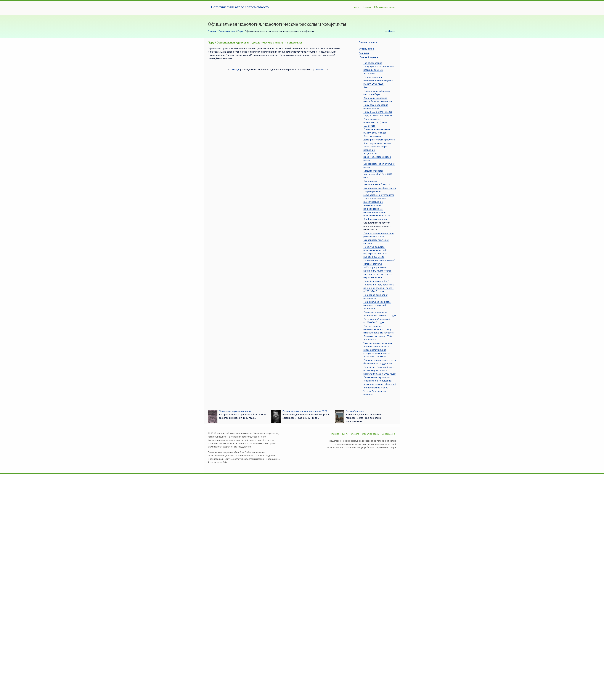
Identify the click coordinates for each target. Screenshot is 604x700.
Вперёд (320, 70)
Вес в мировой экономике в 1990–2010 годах (377, 321)
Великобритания (355, 411)
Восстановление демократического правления (379, 138)
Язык (366, 87)
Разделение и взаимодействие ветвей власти (377, 157)
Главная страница (368, 42)
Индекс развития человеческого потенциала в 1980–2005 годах (378, 80)
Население (369, 74)
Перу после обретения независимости (376, 107)
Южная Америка (227, 31)
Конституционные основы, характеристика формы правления (377, 147)
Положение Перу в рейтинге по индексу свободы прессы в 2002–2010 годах (379, 288)
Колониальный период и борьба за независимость (378, 100)
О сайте (355, 434)
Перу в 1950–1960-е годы (378, 116)
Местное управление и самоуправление (375, 200)
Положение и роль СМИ (376, 281)
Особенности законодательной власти (377, 183)
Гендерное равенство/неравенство (375, 297)
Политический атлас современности (240, 7)
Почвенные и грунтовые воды (235, 411)
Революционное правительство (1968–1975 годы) (375, 122)
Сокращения (389, 434)
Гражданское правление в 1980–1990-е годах (377, 131)
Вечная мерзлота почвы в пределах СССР (305, 411)
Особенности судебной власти (380, 188)
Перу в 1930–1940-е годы (378, 112)
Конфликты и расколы (375, 219)
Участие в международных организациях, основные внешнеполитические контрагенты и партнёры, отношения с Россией (378, 350)
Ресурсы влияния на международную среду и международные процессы (379, 329)
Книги (367, 7)
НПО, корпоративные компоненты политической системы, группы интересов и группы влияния (378, 272)
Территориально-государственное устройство (379, 193)
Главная (212, 31)
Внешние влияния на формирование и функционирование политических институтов (377, 211)
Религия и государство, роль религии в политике (379, 235)
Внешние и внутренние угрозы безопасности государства (380, 362)
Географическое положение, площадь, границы (379, 68)
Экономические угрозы (376, 388)
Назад (235, 70)
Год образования (373, 63)
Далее (392, 31)
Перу (240, 31)
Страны (355, 7)
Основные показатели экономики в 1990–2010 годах (380, 314)
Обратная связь (384, 7)
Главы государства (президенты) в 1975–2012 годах (378, 174)
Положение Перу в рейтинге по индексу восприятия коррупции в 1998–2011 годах (380, 370)
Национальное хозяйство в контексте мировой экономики (377, 305)
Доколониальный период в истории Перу (377, 93)
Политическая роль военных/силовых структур (379, 262)
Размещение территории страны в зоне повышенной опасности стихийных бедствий (380, 381)
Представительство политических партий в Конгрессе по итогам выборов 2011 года (375, 252)
